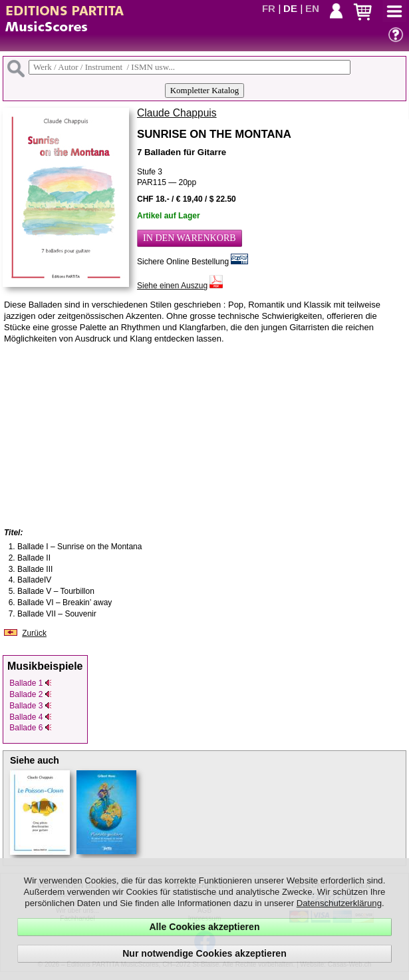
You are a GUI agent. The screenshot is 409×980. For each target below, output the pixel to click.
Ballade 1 (30, 683)
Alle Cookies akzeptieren (204, 927)
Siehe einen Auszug (172, 286)
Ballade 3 (30, 706)
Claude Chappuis (177, 113)
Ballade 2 (30, 694)
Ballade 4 (30, 717)
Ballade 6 (30, 728)
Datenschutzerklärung (339, 903)
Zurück (34, 633)
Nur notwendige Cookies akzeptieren (204, 953)
